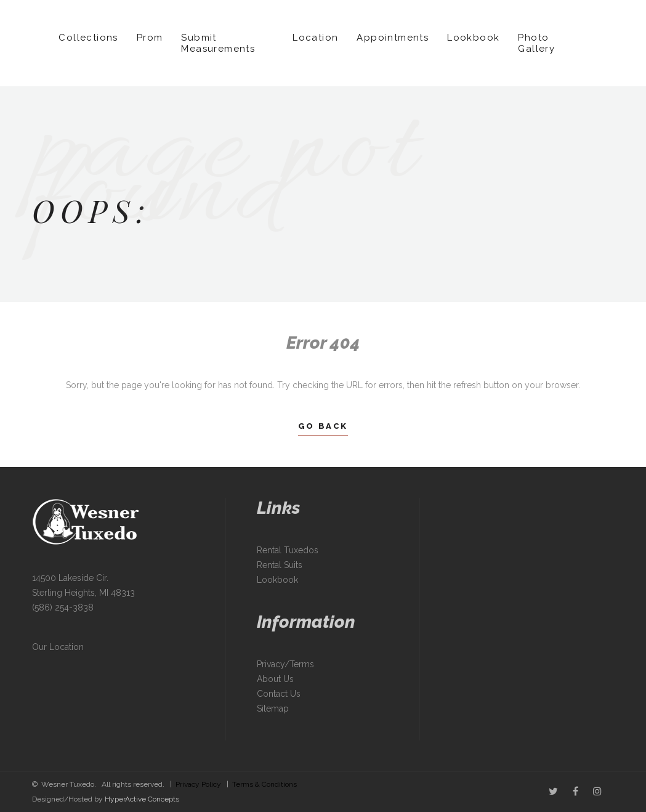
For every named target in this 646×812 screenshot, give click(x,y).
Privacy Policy (198, 784)
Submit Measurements (218, 43)
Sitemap (273, 708)
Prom (150, 38)
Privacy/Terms (285, 664)
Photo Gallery (536, 43)
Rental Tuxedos (288, 550)
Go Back (323, 426)
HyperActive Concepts (142, 799)
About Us (275, 679)
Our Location (58, 647)
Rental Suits (280, 565)
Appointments (393, 38)
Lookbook (473, 38)
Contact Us (279, 694)
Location (315, 38)
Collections (88, 38)
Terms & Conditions (264, 784)
